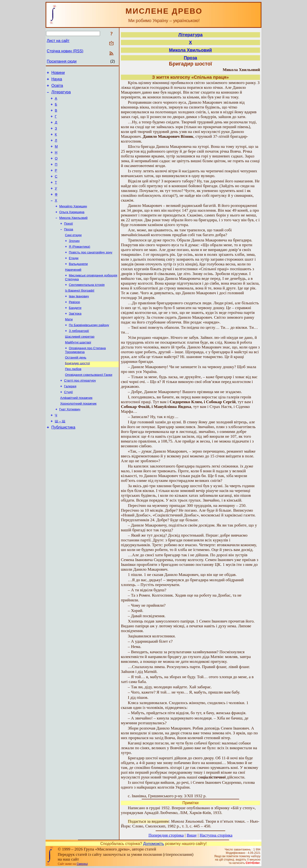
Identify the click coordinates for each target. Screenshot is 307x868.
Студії (68, 423)
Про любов (73, 398)
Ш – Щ (60, 455)
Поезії (68, 241)
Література (61, 95)
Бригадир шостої (77, 392)
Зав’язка (75, 338)
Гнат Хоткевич (70, 442)
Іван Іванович (79, 320)
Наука (57, 81)
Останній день (76, 386)
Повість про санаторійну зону (91, 272)
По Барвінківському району (89, 351)
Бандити (75, 332)
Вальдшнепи (78, 285)
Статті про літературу (80, 411)
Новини (58, 73)
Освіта (57, 88)
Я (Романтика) (80, 266)
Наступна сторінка (216, 835)
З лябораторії (79, 357)
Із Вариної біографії (80, 314)
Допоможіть (154, 844)
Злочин (74, 260)
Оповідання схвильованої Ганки (89, 404)
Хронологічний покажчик (78, 436)
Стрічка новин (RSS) (65, 51)
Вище (192, 835)
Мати (69, 345)
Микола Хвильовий (73, 235)
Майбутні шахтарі (78, 370)
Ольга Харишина (72, 229)
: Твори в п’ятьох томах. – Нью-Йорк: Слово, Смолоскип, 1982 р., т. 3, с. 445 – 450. (190, 824)
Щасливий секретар (80, 363)
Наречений (73, 291)
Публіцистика (63, 462)
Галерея (70, 417)
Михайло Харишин (73, 223)
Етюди (74, 279)
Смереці (82, 864)
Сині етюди (73, 254)
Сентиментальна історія (87, 307)
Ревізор (74, 326)
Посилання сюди (62, 61)
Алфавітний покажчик (76, 429)
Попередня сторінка (166, 835)
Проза (69, 248)
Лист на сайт (58, 41)
